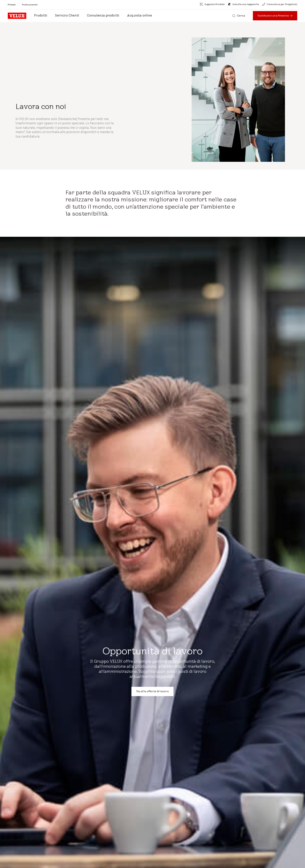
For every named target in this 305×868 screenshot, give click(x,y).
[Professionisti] (30, 5)
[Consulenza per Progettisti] (280, 4)
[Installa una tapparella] (243, 4)
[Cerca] (239, 16)
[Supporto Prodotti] (212, 4)
